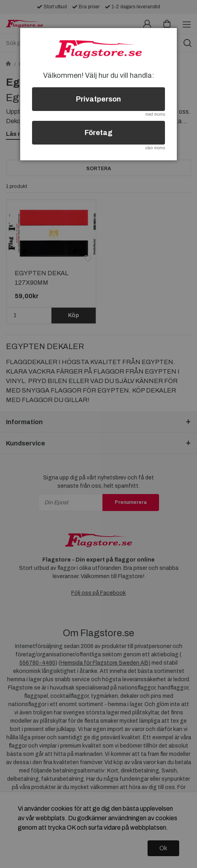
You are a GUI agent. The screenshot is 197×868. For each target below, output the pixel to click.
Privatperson (98, 99)
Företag (98, 133)
